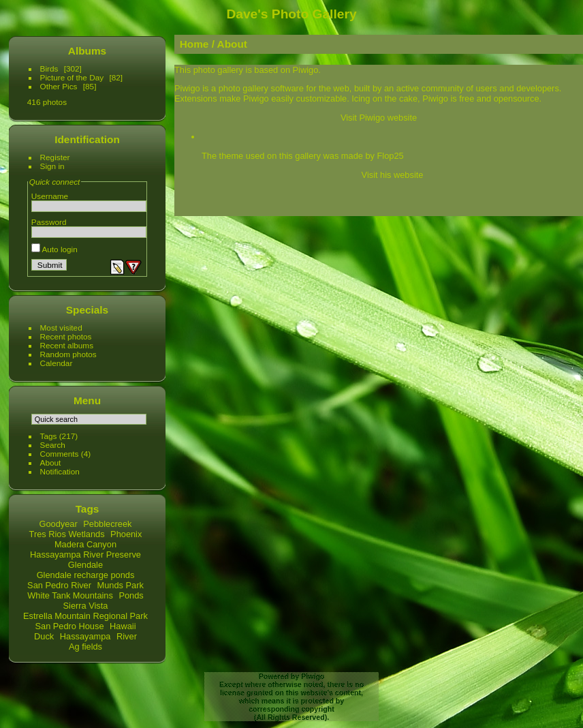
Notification (60, 471)
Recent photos (66, 336)
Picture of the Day (72, 77)
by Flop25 (384, 156)
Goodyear (59, 524)
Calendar (57, 363)
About (51, 462)
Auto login (54, 249)
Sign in (52, 166)
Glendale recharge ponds (86, 575)
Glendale (85, 565)
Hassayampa (85, 636)
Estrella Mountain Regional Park (85, 616)
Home (194, 44)
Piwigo (313, 676)
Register (55, 157)
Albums (87, 51)
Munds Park (121, 585)
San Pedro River (59, 585)
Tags (49, 436)
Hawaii (123, 626)
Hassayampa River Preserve (85, 555)
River (127, 636)
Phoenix (126, 534)
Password (49, 222)
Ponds (131, 595)
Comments (60, 454)
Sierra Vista (86, 606)
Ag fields (85, 647)
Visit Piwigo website (379, 118)
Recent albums (67, 345)
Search (53, 445)
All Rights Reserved (290, 717)
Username (50, 196)
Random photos (68, 354)
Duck (44, 636)
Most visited (61, 328)
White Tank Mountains (70, 595)
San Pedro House (69, 626)
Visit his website (393, 175)
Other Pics (59, 86)
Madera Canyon (85, 544)
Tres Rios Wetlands (67, 534)
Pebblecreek (107, 524)
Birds (49, 69)
